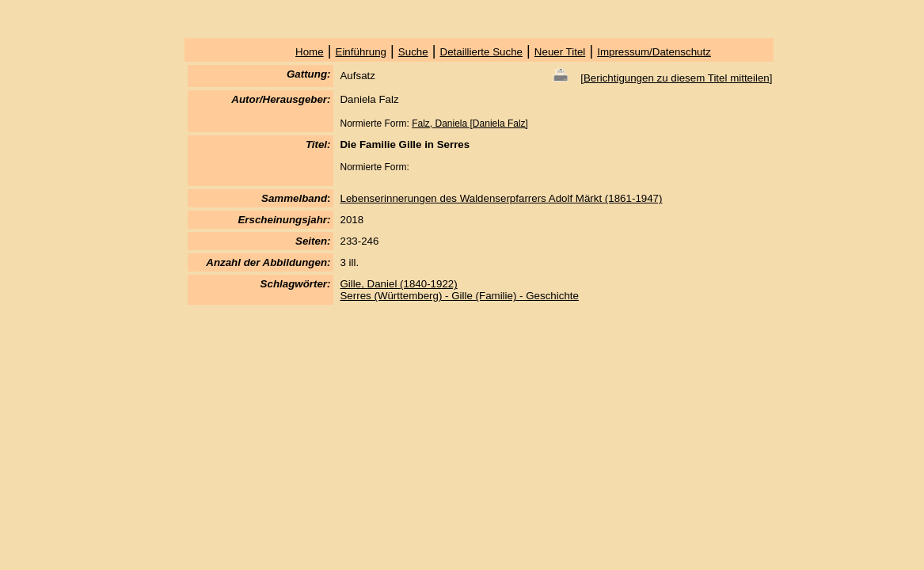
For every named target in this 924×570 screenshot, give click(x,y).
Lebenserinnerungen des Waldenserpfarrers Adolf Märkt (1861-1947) (501, 198)
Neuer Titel (560, 52)
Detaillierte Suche (481, 52)
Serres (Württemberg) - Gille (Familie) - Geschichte (459, 296)
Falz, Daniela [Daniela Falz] (470, 123)
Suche (413, 52)
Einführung (361, 52)
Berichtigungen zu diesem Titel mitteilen (677, 78)
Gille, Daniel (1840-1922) (398, 284)
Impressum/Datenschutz (654, 52)
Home (310, 52)
